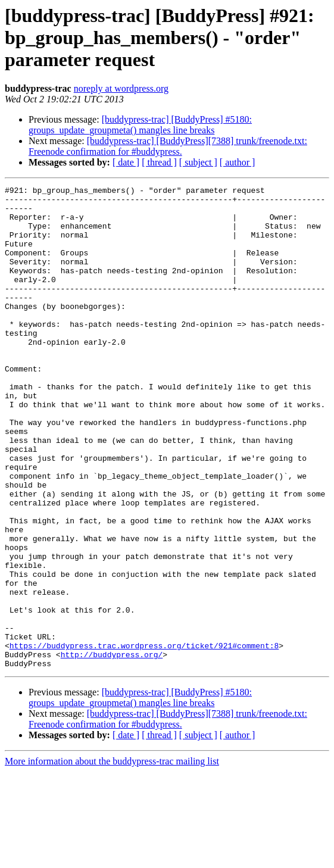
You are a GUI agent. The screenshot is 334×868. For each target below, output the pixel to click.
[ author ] (238, 162)
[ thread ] (159, 162)
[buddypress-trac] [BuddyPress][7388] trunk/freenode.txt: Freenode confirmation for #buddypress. (168, 146)
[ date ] (126, 162)
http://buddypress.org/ (112, 749)
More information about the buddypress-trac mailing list (112, 858)
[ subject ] (198, 162)
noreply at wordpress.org (121, 88)
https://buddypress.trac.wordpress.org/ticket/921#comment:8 (144, 738)
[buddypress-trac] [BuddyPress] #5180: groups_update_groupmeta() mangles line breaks (140, 125)
